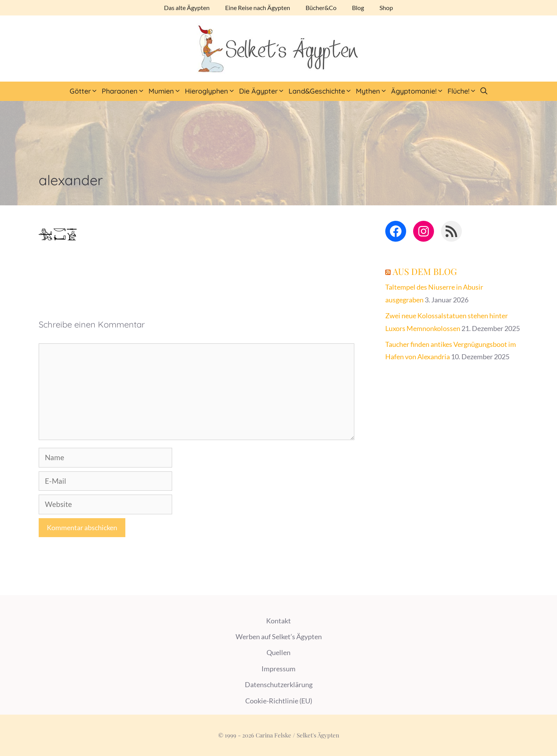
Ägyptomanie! (418, 91)
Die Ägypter (263, 91)
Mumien (166, 91)
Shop (386, 8)
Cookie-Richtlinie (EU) (279, 701)
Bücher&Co (321, 8)
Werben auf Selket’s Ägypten (279, 637)
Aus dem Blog (425, 271)
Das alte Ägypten (187, 8)
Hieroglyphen (211, 91)
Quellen (278, 652)
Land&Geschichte (321, 91)
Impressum (278, 669)
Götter (85, 91)
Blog (358, 8)
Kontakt (278, 621)
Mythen (372, 91)
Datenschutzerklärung (279, 684)
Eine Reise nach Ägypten (258, 8)
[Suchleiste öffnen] (484, 91)
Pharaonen (124, 91)
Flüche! (463, 91)
